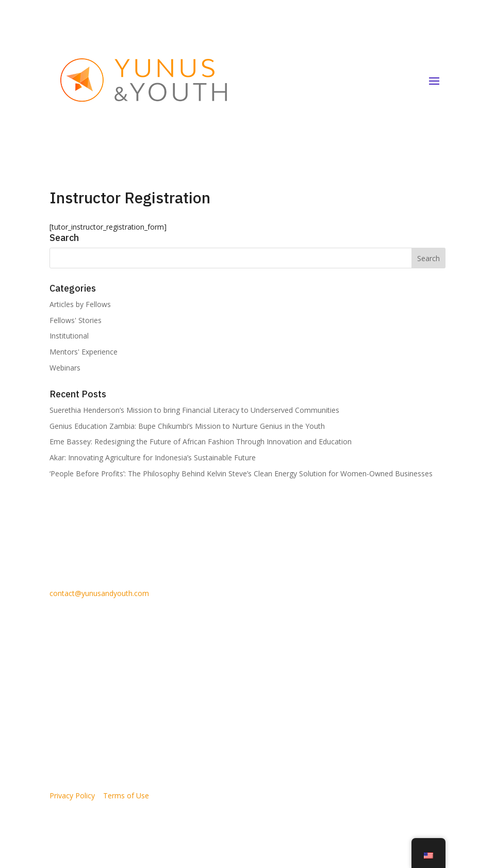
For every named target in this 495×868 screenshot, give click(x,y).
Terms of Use (126, 795)
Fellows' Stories (76, 320)
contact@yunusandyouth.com (99, 593)
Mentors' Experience (84, 352)
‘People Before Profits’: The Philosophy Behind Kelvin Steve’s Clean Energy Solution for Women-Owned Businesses (241, 473)
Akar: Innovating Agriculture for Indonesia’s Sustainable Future (153, 457)
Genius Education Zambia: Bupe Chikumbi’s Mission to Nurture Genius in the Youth (187, 426)
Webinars (65, 368)
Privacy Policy (72, 795)
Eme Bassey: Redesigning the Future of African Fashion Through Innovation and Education (201, 441)
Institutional (69, 336)
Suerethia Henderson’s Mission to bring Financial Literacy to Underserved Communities (194, 410)
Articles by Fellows (80, 304)
